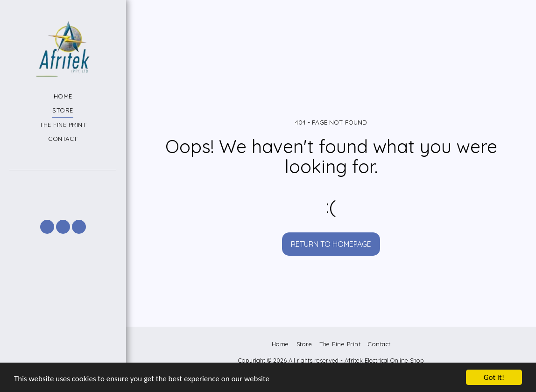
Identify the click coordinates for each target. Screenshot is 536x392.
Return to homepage (331, 244)
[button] (63, 183)
